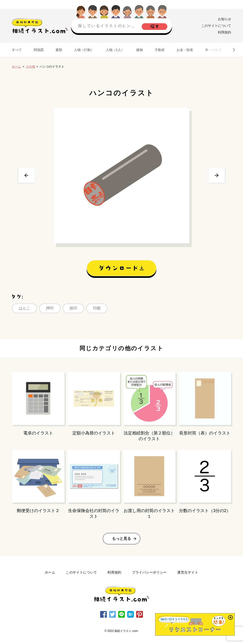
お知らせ (224, 19)
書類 (59, 50)
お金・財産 (185, 50)
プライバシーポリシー (149, 572)
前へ (26, 175)
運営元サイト (188, 572)
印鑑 (97, 308)
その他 (30, 67)
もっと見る (121, 539)
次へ (217, 175)
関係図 (39, 50)
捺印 (73, 308)
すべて (17, 50)
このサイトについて (216, 26)
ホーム (16, 67)
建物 (140, 50)
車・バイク (213, 50)
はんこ (24, 308)
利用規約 (224, 32)
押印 (50, 308)
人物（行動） (84, 50)
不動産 (160, 50)
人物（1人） (115, 50)
